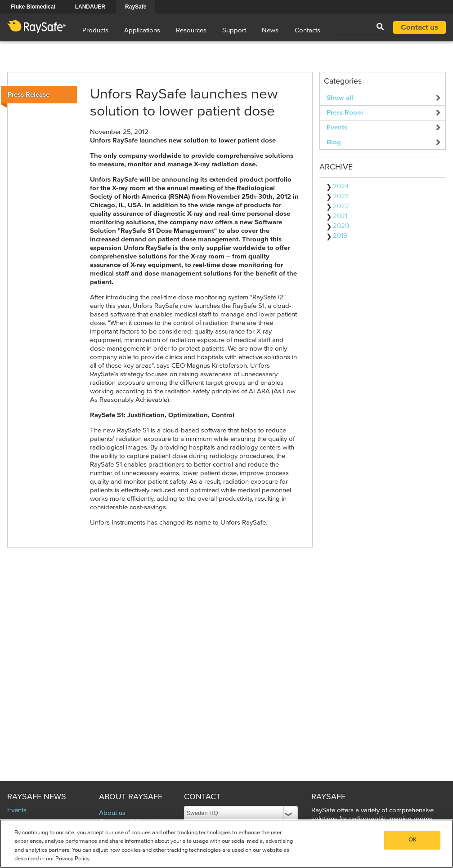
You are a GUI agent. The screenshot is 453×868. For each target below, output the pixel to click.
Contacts (307, 30)
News (270, 30)
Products (95, 30)
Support (234, 30)
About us (112, 813)
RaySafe (136, 7)
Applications (142, 30)
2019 (340, 236)
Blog (334, 142)
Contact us (419, 28)
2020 (341, 226)
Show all (340, 98)
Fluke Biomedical (33, 7)
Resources (191, 30)
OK (413, 840)
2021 (340, 216)
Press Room (345, 113)
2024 (341, 186)
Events (337, 127)
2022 (341, 206)
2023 (341, 196)
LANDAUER (90, 7)
